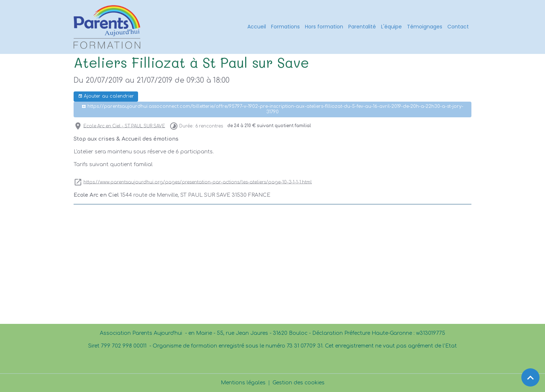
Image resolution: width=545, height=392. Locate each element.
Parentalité (362, 27)
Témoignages (425, 27)
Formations (285, 27)
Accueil (257, 27)
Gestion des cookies (299, 383)
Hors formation (324, 27)
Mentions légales (243, 383)
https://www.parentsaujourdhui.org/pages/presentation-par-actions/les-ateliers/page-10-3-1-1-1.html (198, 182)
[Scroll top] (530, 377)
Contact (458, 27)
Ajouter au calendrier (106, 96)
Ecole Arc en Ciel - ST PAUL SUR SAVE (124, 126)
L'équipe (391, 27)
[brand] (108, 27)
